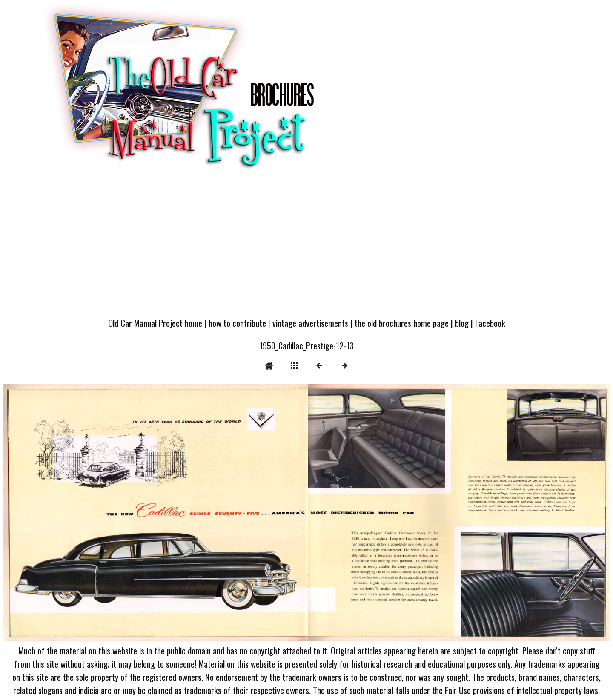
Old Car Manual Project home (155, 323)
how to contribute (237, 323)
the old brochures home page (402, 323)
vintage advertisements (310, 323)
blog (462, 323)
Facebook (490, 323)
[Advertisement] (306, 248)
